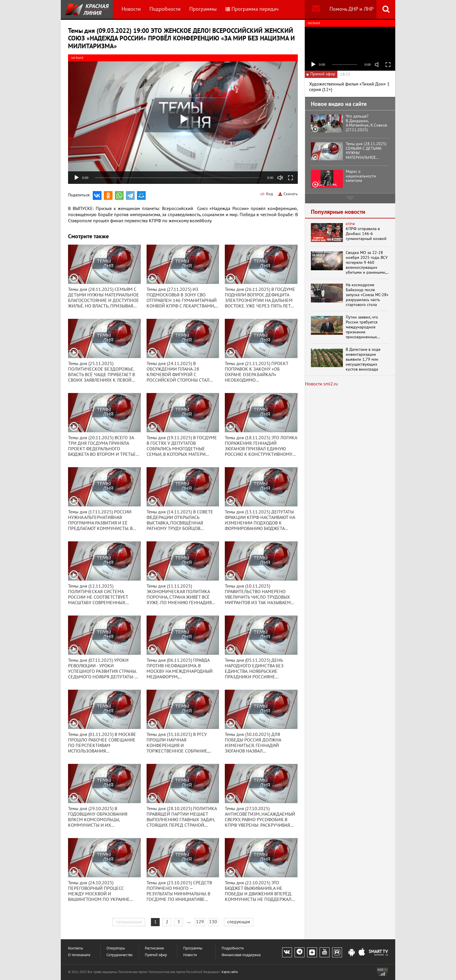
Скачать (288, 194)
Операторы (116, 948)
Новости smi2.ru (321, 384)
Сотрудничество (120, 955)
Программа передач (252, 9)
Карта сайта (230, 972)
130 (213, 922)
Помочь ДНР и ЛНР (351, 9)
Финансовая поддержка (241, 955)
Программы (203, 9)
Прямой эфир (156, 955)
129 (200, 922)
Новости (131, 9)
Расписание (154, 948)
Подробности (165, 9)
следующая (239, 922)
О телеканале (79, 955)
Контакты (76, 948)
